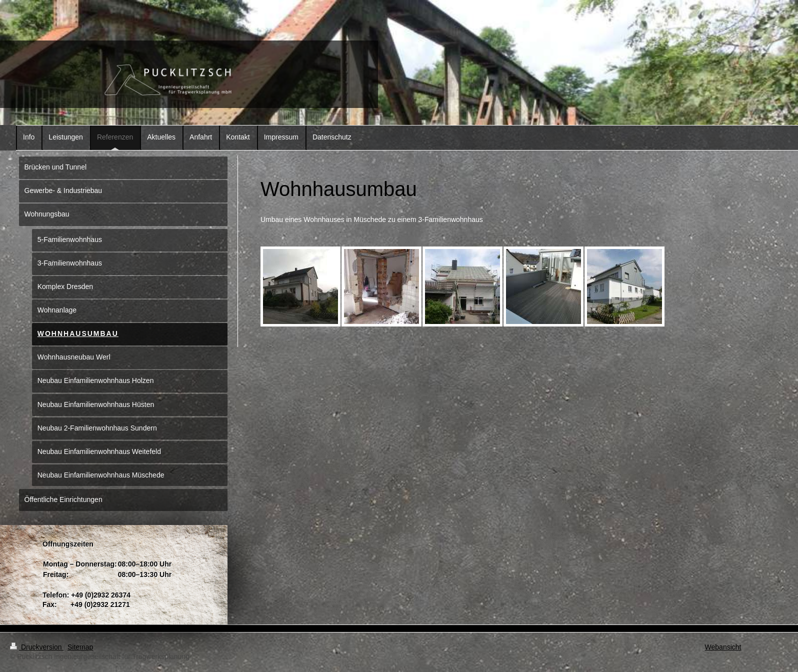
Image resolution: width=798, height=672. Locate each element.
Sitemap (80, 647)
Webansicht (723, 647)
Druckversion (37, 647)
